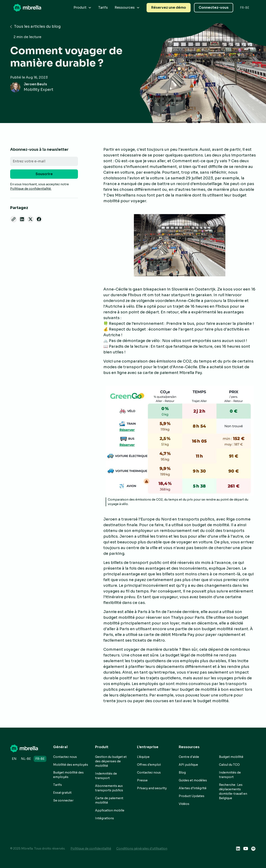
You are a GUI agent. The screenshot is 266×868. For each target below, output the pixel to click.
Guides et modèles (193, 780)
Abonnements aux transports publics (109, 788)
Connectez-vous (214, 8)
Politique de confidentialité (91, 849)
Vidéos (184, 804)
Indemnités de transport (106, 776)
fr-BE (40, 759)
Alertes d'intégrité (193, 788)
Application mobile (110, 810)
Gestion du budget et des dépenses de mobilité (111, 761)
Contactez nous (65, 757)
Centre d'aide (189, 757)
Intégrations (105, 818)
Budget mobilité (231, 757)
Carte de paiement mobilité (109, 800)
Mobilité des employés (71, 765)
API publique (188, 765)
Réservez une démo (169, 8)
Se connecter (63, 800)
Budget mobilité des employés (68, 775)
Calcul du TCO (229, 765)
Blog (182, 772)
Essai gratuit (62, 793)
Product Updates (192, 796)
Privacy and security (152, 788)
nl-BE (26, 759)
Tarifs (103, 8)
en (14, 759)
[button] (82, 8)
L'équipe (143, 757)
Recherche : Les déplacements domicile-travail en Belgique (233, 791)
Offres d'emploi (149, 765)
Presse (142, 780)
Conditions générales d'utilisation (142, 849)
